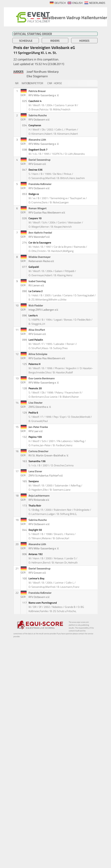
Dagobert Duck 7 (38, 150)
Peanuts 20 (35, 388)
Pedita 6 (34, 413)
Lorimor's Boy (37, 578)
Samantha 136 (37, 461)
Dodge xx (34, 194)
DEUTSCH (60, 3)
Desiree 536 (36, 170)
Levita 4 (33, 315)
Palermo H (35, 364)
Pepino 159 (35, 437)
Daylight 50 (36, 530)
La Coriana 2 (36, 291)
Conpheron (35, 125)
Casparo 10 (35, 218)
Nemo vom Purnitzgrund (43, 603)
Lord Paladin (36, 340)
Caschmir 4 (35, 101)
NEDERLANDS (97, 3)
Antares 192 (36, 554)
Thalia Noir (35, 506)
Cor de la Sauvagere (40, 243)
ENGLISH (77, 3)
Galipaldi (34, 267)
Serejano (34, 481)
